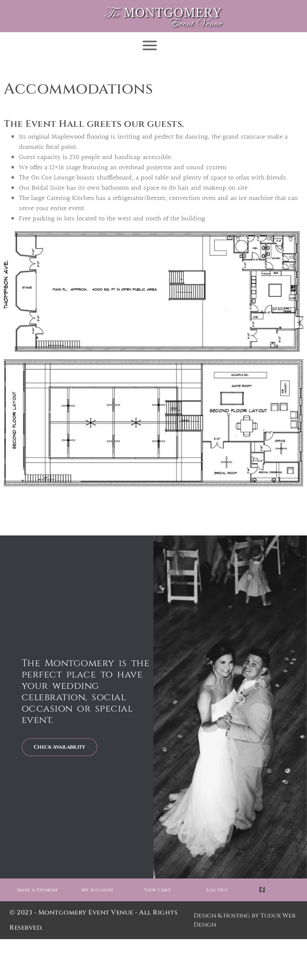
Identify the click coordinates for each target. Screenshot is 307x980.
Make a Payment (38, 890)
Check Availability (60, 747)
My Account (98, 890)
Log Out (217, 890)
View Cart (157, 890)
